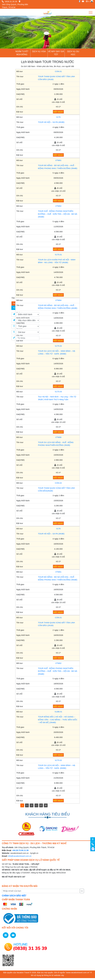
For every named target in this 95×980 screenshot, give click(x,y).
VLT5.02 (58, 346)
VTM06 (58, 437)
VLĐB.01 (58, 712)
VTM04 (58, 300)
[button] (7, 32)
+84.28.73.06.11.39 (20, 850)
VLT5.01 (58, 255)
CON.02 (58, 483)
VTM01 (58, 160)
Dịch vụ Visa (39, 51)
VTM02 (58, 206)
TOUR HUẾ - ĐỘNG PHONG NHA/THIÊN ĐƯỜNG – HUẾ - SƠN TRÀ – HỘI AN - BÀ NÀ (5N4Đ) (58, 214)
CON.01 (58, 71)
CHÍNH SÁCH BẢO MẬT (14, 896)
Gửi (82, 891)
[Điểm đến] (28, 320)
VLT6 (58, 117)
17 (41, 805)
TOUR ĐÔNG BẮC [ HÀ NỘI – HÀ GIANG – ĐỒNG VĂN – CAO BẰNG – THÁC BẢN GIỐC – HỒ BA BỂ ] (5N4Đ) (58, 720)
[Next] (46, 805)
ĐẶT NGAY (58, 112)
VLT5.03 (58, 392)
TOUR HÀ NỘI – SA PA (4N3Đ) (51, 122)
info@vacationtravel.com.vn (20, 856)
